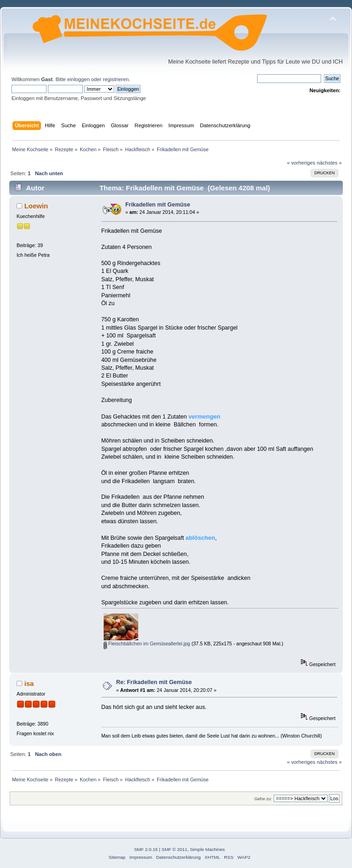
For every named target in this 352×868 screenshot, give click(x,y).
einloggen (79, 79)
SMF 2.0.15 (146, 849)
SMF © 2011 (175, 849)
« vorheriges (301, 163)
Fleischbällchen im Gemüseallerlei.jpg (147, 644)
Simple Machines (207, 849)
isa (29, 683)
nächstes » (329, 163)
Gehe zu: (263, 799)
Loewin (36, 206)
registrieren (116, 79)
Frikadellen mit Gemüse (158, 205)
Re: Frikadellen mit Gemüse (154, 682)
